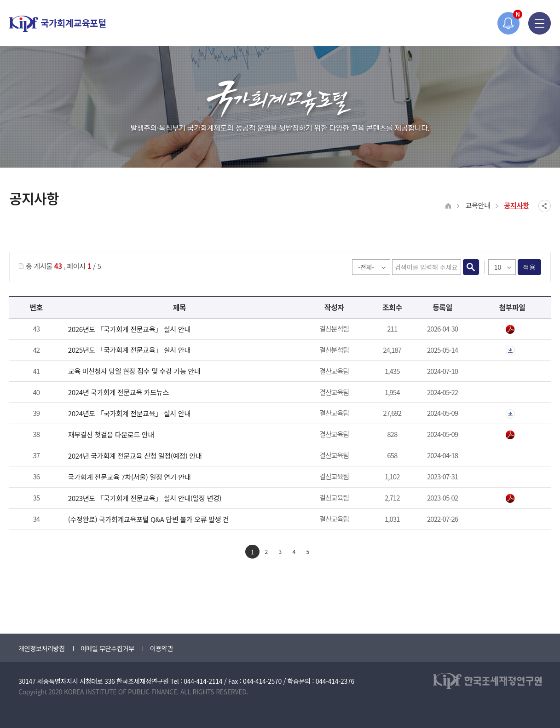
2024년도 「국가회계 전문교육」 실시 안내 (129, 413)
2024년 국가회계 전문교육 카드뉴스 (118, 392)
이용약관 (162, 648)
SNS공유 (545, 206)
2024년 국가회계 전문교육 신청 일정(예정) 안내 (135, 456)
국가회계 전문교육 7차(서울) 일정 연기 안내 (130, 477)
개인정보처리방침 (42, 648)
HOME (448, 206)
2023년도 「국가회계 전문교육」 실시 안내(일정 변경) (145, 498)
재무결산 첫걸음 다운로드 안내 (111, 434)
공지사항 (517, 205)
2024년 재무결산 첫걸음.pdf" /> (510, 435)
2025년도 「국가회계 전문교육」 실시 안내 (129, 350)
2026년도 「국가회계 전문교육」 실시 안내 (129, 329)
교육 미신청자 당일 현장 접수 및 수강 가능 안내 (134, 371)
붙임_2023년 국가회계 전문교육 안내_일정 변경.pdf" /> (510, 499)
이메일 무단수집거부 (107, 648)
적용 (529, 267)
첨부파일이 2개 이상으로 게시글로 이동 (510, 350)
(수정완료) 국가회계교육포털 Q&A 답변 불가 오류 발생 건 (149, 519)
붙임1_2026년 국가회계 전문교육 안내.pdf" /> (510, 330)
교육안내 (478, 205)
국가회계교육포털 (58, 24)
